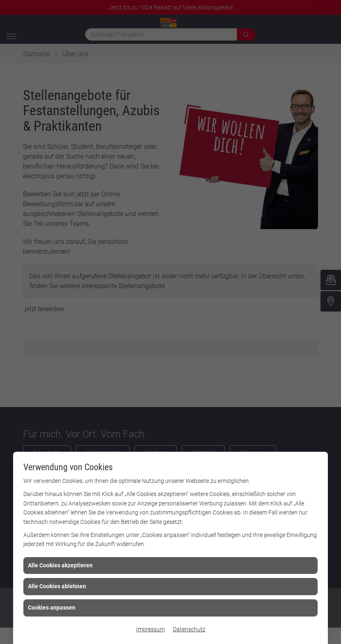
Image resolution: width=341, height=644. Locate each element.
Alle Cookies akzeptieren (60, 565)
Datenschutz (189, 629)
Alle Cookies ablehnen (57, 586)
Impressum (150, 629)
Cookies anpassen (52, 608)
